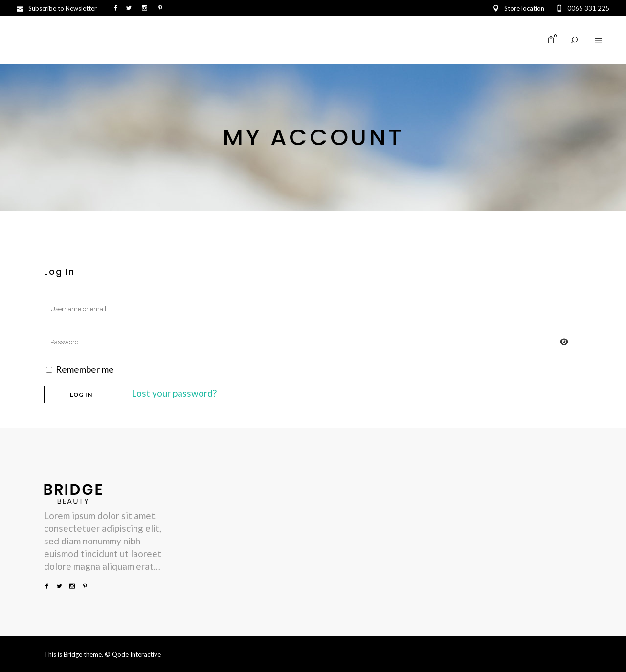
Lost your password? (174, 393)
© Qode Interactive (133, 654)
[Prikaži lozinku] (564, 342)
